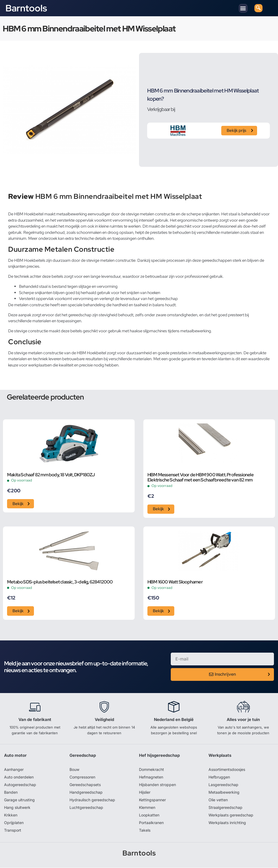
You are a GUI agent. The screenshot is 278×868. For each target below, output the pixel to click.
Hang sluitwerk (17, 808)
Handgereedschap (86, 792)
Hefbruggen (219, 777)
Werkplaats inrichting (227, 823)
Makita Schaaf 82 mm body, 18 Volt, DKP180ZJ (51, 475)
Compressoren (82, 777)
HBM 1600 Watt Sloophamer (175, 582)
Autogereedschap (20, 785)
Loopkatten (149, 815)
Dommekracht (151, 770)
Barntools (26, 8)
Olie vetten (218, 800)
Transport (13, 830)
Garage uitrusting (19, 800)
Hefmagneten (151, 777)
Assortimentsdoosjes (227, 770)
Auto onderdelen (19, 777)
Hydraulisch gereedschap (92, 800)
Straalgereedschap (225, 808)
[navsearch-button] (258, 8)
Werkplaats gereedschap (231, 815)
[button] (243, 8)
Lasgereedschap (223, 785)
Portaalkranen (151, 823)
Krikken (11, 815)
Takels (145, 830)
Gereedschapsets (85, 785)
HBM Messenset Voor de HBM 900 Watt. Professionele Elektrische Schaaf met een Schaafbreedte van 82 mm (200, 478)
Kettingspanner (152, 800)
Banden (11, 792)
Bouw (74, 770)
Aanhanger (14, 770)
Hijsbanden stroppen (157, 785)
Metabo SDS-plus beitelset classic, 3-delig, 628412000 (60, 582)
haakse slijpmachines (148, 331)
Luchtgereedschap (86, 808)
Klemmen (147, 808)
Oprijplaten (14, 823)
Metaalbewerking (224, 792)
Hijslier (145, 792)
